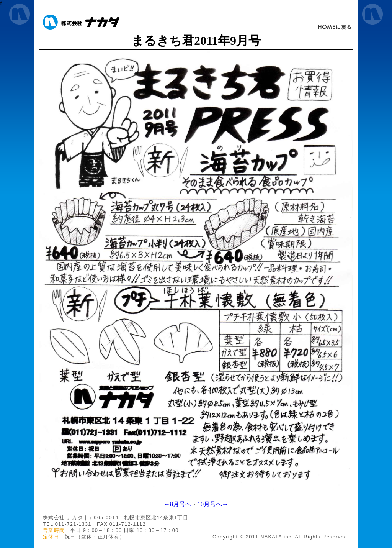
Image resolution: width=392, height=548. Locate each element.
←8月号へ (178, 504)
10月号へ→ (213, 504)
